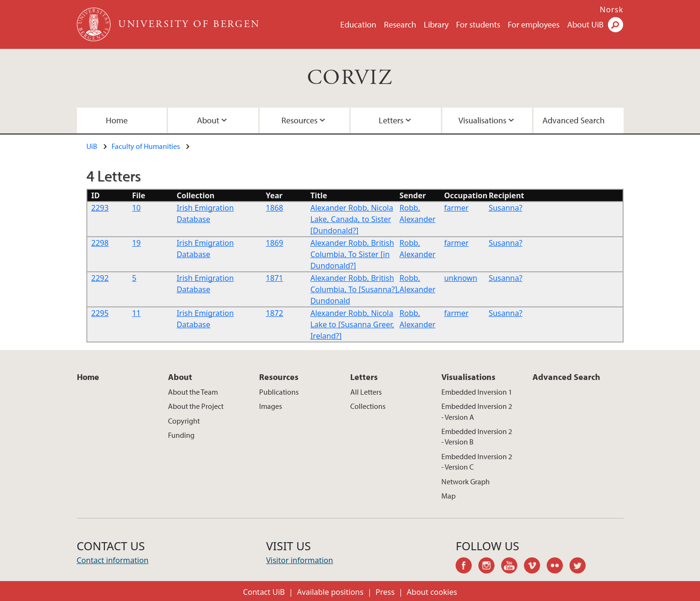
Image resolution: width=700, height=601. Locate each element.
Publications (279, 392)
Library (436, 24)
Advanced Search (574, 120)
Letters (391, 120)
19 (136, 243)
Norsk (612, 9)
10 (136, 208)
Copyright (184, 421)
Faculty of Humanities (146, 146)
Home (117, 120)
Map (448, 496)
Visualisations (482, 120)
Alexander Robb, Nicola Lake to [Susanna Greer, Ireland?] (352, 324)
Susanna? (506, 208)
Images (271, 406)
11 (136, 313)
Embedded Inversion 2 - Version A (477, 411)
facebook (467, 567)
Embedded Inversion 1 (477, 392)
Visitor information (300, 560)
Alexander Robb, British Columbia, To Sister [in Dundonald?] (352, 254)
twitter (581, 567)
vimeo (535, 567)
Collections (368, 406)
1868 (275, 208)
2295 (100, 313)
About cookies (432, 592)
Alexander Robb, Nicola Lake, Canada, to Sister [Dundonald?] (352, 219)
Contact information (113, 560)
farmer (457, 208)
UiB (92, 146)
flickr (558, 567)
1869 (275, 243)
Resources (299, 120)
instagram (490, 567)
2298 (100, 243)
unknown (461, 278)
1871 (275, 278)
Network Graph (466, 481)
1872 (275, 313)
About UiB (585, 24)
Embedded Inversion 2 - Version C (477, 462)
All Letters (366, 392)
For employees (534, 24)
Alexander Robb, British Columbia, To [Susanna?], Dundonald (355, 289)
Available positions (330, 592)
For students (478, 24)
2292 (100, 278)
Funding (181, 435)
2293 (100, 208)
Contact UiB (264, 592)
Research (400, 24)
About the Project (196, 406)
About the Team (193, 392)
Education (358, 24)
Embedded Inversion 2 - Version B (477, 436)
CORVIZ (350, 78)
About (208, 120)
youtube (513, 567)
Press (385, 592)
